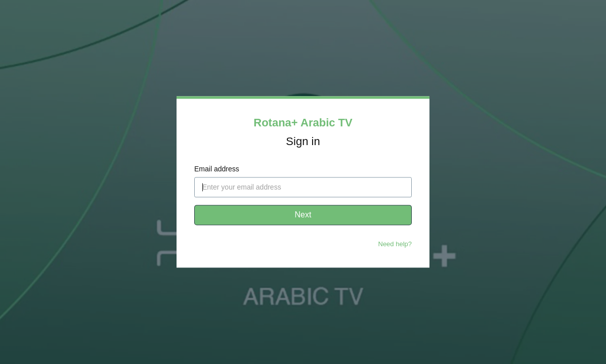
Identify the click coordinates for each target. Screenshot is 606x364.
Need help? (395, 244)
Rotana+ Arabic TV (303, 123)
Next (303, 215)
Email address (217, 169)
